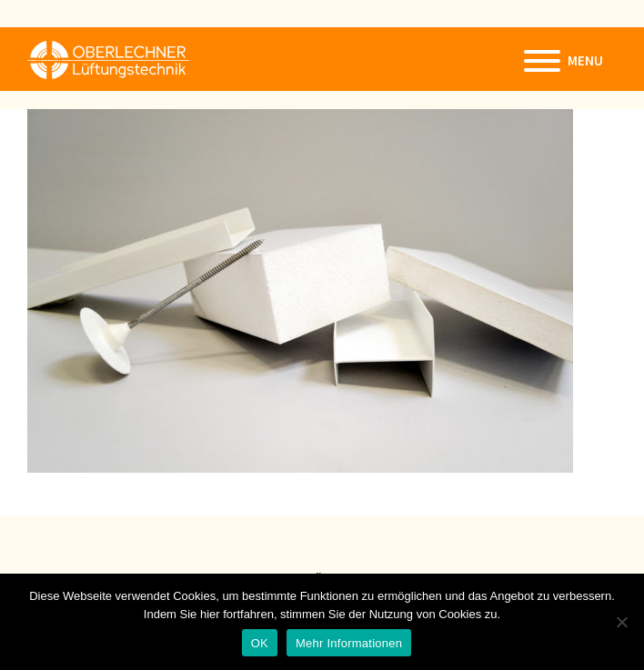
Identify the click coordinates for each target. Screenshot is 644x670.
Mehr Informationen (349, 643)
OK (260, 643)
